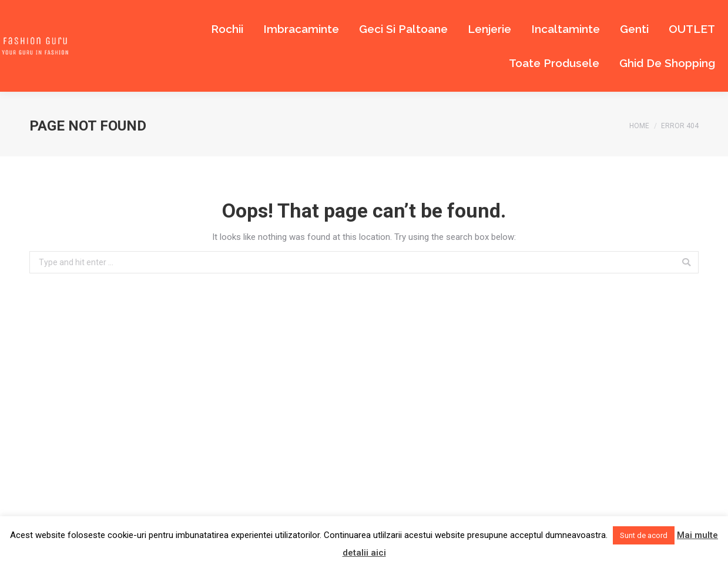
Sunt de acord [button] (644, 535)
